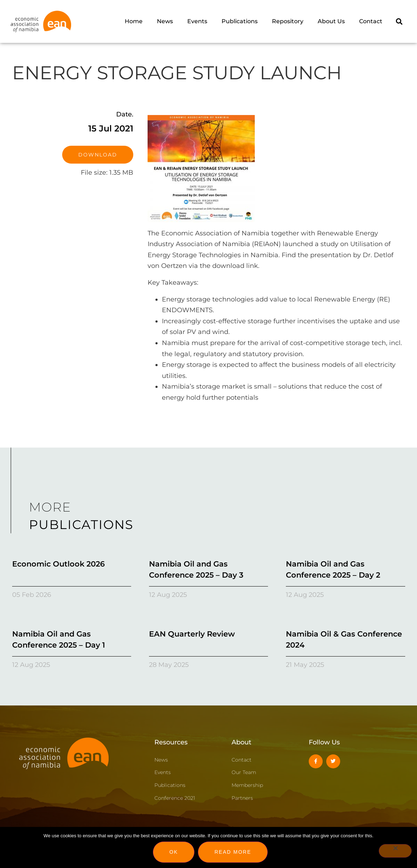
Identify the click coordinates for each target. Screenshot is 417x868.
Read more (233, 852)
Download (98, 155)
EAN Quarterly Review (192, 634)
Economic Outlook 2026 (58, 564)
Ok (174, 852)
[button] (399, 21)
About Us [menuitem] (331, 21)
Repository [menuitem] (288, 21)
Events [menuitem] (197, 21)
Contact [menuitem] (371, 21)
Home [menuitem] (134, 21)
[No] (395, 851)
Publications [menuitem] (240, 21)
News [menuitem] (165, 21)
